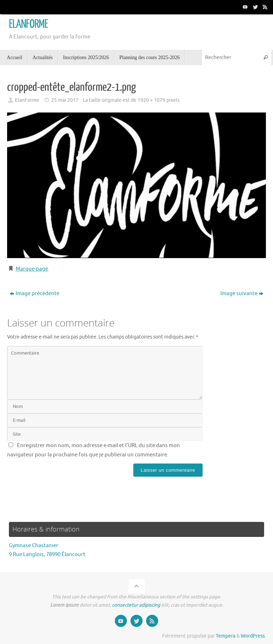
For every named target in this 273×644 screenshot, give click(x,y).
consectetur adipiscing (136, 605)
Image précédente (34, 294)
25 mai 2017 (65, 100)
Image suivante (242, 294)
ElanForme (27, 100)
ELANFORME (28, 24)
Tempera (226, 636)
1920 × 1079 (151, 100)
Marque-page (32, 269)
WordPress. (253, 636)
